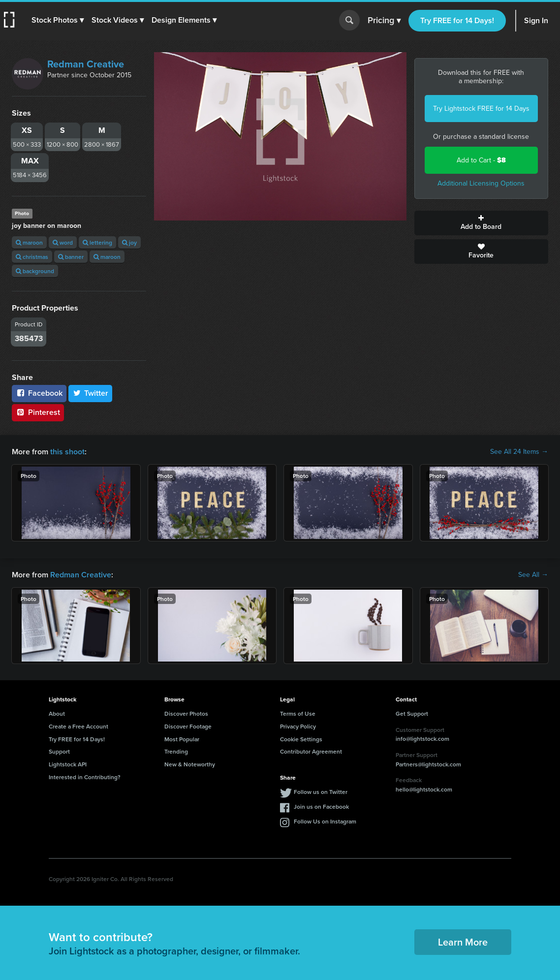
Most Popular (182, 739)
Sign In (536, 20)
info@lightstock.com (422, 739)
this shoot (67, 452)
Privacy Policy (298, 726)
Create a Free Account (78, 726)
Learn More (463, 942)
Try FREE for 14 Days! (457, 20)
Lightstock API (68, 764)
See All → (533, 575)
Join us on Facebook (321, 806)
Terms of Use (298, 713)
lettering (97, 242)
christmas (32, 257)
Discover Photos (186, 713)
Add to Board (482, 223)
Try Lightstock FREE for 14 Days (481, 109)
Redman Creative (86, 64)
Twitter (91, 393)
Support (59, 751)
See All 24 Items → (519, 452)
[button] (58, 20)
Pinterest (38, 412)
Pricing (384, 21)
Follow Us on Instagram (325, 821)
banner (71, 257)
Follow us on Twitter (321, 792)
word (63, 242)
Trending (176, 751)
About (57, 713)
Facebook (39, 393)
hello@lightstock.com (424, 789)
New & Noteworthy (190, 764)
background (35, 271)
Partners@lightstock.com (428, 764)
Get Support (412, 713)
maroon (29, 242)
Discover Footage (188, 726)
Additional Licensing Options (481, 183)
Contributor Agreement (311, 751)
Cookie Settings (301, 739)
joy (129, 242)
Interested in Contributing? (85, 777)
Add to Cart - (481, 160)
